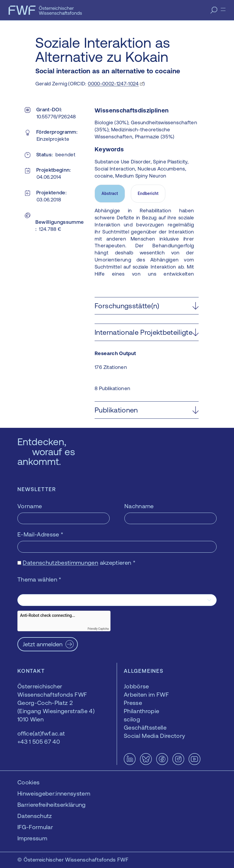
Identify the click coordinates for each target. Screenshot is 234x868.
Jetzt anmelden (43, 644)
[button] (147, 306)
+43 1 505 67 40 (39, 742)
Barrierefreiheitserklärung (52, 805)
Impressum (32, 838)
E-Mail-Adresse (40, 534)
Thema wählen (39, 579)
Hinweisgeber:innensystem (54, 793)
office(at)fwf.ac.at (41, 733)
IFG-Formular (35, 827)
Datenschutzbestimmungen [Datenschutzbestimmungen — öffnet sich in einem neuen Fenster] (60, 563)
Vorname (30, 506)
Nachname (139, 506)
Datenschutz (35, 816)
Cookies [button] (28, 782)
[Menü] (223, 9)
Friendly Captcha (98, 629)
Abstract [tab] (110, 193)
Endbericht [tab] (148, 193)
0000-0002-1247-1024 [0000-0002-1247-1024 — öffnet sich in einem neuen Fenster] (113, 84)
